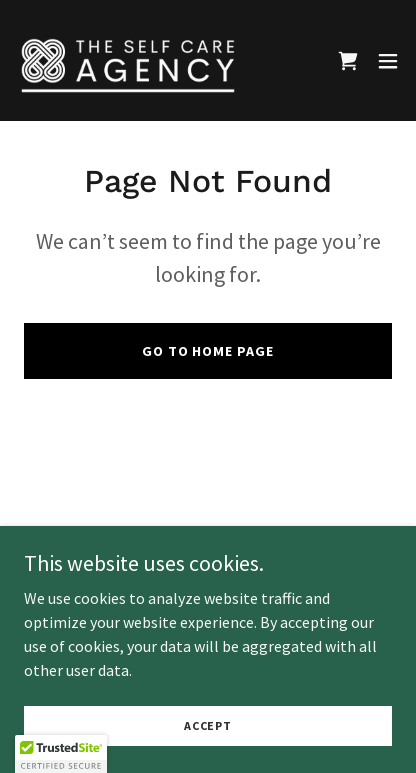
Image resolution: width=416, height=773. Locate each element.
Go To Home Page (208, 351)
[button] (388, 61)
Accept (208, 725)
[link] (128, 60)
